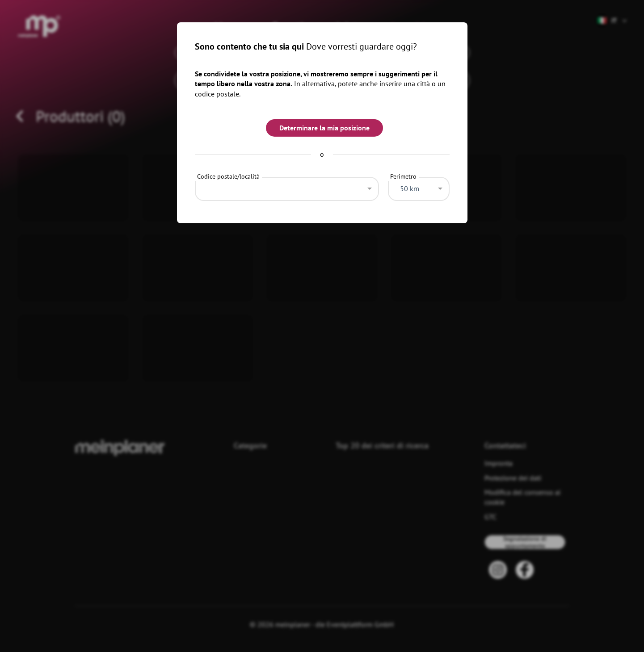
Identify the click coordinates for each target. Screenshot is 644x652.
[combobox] (287, 187)
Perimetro (403, 176)
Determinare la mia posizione (324, 128)
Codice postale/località (228, 176)
